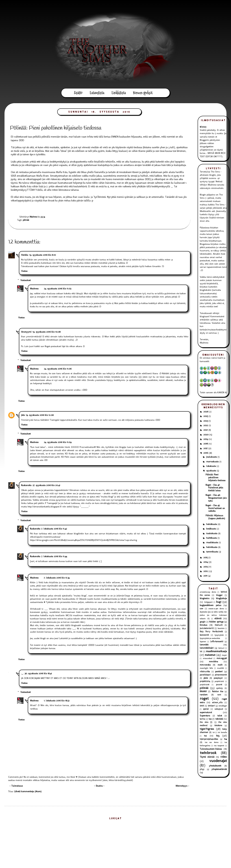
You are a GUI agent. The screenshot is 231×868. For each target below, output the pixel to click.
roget (204, 698)
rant (219, 695)
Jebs (23, 415)
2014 (206, 562)
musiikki (221, 668)
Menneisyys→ (183, 786)
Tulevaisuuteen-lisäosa (211, 749)
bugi (219, 602)
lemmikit (204, 645)
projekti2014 (205, 681)
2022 (206, 425)
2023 (206, 421)
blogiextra (205, 598)
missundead (208, 658)
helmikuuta (212, 547)
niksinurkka (205, 671)
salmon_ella (217, 702)
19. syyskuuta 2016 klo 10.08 (46, 332)
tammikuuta (213, 552)
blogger (219, 595)
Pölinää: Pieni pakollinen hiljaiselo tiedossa (215, 477)
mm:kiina (213, 661)
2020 (206, 435)
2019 (206, 439)
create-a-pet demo (216, 609)
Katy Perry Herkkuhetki (211, 632)
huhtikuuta (212, 538)
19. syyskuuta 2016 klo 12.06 (40, 415)
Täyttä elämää (207, 757)
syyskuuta (212, 471)
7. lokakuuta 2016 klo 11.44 (54, 556)
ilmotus (203, 625)
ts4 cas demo (212, 742)
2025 (206, 416)
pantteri (219, 671)
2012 (206, 571)
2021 (206, 430)
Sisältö (78, 93)
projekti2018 (204, 685)
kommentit (204, 635)
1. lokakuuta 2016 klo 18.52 (57, 701)
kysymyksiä (219, 635)
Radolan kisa (218, 691)
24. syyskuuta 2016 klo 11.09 (58, 442)
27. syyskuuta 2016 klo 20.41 (46, 485)
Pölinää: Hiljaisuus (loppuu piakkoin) (215, 517)
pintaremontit (221, 675)
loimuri (221, 648)
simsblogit (223, 706)
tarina (202, 719)
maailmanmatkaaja (216, 651)
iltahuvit (219, 625)
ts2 (205, 736)
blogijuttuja (221, 598)
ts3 (218, 735)
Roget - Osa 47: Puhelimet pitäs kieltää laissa (214, 488)
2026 (206, 412)
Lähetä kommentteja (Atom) (28, 791)
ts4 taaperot (219, 746)
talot (220, 716)
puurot (219, 685)
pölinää (26, 220)
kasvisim (221, 628)
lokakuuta (211, 466)
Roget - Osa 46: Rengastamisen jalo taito (216, 498)
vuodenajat (218, 761)
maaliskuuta (213, 542)
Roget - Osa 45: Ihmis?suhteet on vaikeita (215, 508)
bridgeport (208, 602)
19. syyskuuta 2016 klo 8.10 (43, 255)
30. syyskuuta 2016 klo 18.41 (38, 673)
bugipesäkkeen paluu (211, 605)
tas (210, 719)
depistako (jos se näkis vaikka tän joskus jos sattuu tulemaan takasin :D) (213, 615)
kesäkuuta (211, 529)
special (206, 709)
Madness (34, 289)
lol (201, 651)
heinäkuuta (212, 524)
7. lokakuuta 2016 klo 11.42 (54, 529)
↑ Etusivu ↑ (99, 786)
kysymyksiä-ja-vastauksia (210, 638)
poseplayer (218, 678)
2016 (206, 453)
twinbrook (208, 753)
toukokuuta (212, 533)
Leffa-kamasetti (217, 641)
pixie (206, 678)
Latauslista (97, 93)
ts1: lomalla (222, 732)
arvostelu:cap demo (208, 592)
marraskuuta (213, 462)
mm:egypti (222, 658)
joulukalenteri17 (207, 628)
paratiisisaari (205, 675)
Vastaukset (26, 280)
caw (201, 609)
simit (202, 706)
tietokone (218, 725)
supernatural (206, 712)
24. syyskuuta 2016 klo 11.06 (58, 369)
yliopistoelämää (219, 769)
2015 (206, 557)
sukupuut (219, 709)
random (204, 695)
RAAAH (203, 691)
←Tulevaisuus (16, 786)
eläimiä (218, 618)
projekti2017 (219, 681)
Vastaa (24, 271)
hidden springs (216, 622)
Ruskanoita (26, 485)
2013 (206, 567)
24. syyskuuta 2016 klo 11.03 (57, 289)
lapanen (203, 642)
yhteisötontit (215, 766)
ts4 (225, 739)
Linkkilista (119, 93)
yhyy (202, 769)
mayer (224, 655)
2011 (206, 576)
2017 (206, 448)
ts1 (214, 732)
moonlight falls (206, 668)
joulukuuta (212, 457)
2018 (206, 444)
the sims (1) (206, 722)
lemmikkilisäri (207, 648)
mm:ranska (205, 665)
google (203, 622)
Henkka (25, 255)
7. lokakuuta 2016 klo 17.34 (57, 578)
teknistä (219, 719)
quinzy (220, 688)
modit (220, 665)
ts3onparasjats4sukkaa (209, 739)
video (224, 757)
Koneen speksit (143, 93)
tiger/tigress (207, 729)
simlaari (211, 706)
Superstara (205, 716)
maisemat (210, 655)
